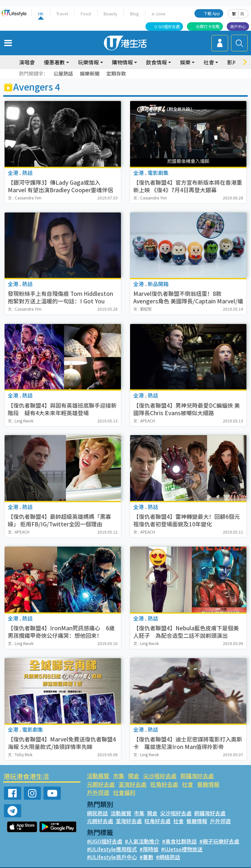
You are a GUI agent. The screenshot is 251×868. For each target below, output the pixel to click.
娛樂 (185, 62)
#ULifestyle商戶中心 (111, 848)
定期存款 (116, 73)
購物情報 (123, 62)
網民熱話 (97, 805)
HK (41, 14)
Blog (134, 14)
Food (86, 14)
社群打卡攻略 (208, 26)
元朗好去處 (231, 776)
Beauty (110, 14)
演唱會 (27, 62)
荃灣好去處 (101, 784)
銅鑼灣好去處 (196, 776)
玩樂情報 (89, 62)
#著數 (145, 848)
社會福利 (228, 784)
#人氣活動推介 (142, 833)
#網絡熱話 (166, 848)
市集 (119, 776)
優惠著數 (54, 62)
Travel (62, 14)
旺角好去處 (133, 784)
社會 (209, 62)
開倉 (133, 776)
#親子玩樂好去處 (218, 833)
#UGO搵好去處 (105, 833)
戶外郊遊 (202, 784)
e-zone (158, 14)
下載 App (212, 13)
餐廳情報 (176, 784)
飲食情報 (157, 62)
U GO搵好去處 (167, 26)
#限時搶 (148, 841)
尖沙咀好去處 (159, 776)
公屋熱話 (63, 73)
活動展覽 (98, 776)
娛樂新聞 (90, 73)
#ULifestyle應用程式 (111, 841)
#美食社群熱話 (179, 833)
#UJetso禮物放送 (180, 841)
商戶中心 (238, 26)
